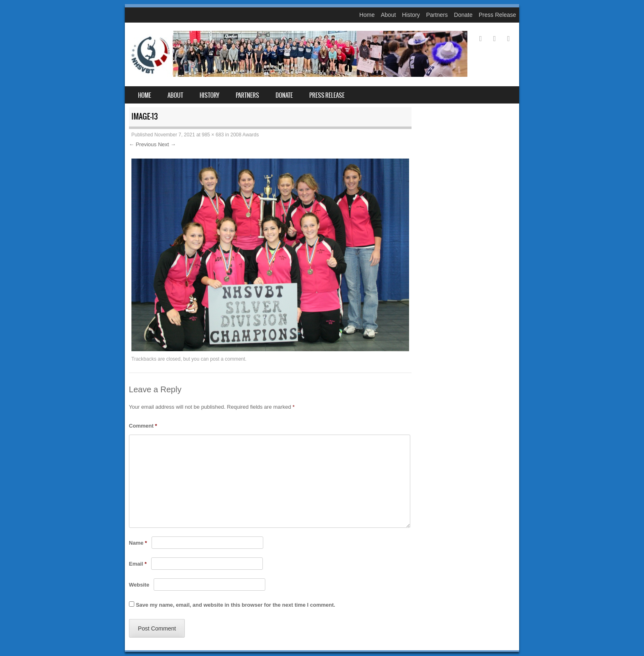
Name (138, 543)
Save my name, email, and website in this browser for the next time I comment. (236, 605)
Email (138, 564)
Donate (463, 15)
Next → (167, 144)
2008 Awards (245, 135)
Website (139, 585)
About (388, 15)
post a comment (227, 359)
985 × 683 (213, 135)
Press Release (497, 15)
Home (367, 15)
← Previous (143, 144)
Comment (143, 426)
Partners (437, 15)
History (411, 15)
